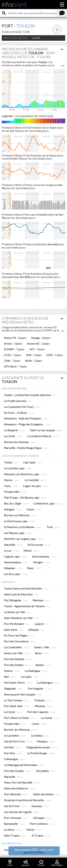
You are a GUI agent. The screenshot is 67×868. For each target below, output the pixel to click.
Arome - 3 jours (13, 344)
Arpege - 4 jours (41, 338)
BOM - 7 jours (34, 361)
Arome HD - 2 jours (38, 344)
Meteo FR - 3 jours (15, 338)
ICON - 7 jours (13, 355)
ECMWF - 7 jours (14, 349)
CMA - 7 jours (12, 361)
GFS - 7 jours (37, 349)
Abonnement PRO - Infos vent (34, 851)
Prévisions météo (16, 38)
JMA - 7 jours (34, 355)
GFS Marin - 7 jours (15, 366)
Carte (36, 38)
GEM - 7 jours (55, 355)
